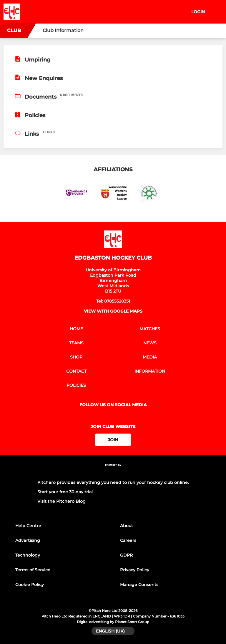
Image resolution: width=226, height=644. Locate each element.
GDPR (126, 555)
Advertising (28, 540)
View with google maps (113, 311)
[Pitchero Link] (113, 473)
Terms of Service (33, 570)
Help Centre (28, 526)
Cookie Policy (30, 585)
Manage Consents (139, 585)
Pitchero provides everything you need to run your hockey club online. (113, 482)
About (127, 526)
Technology (28, 555)
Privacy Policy (135, 570)
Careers (128, 540)
